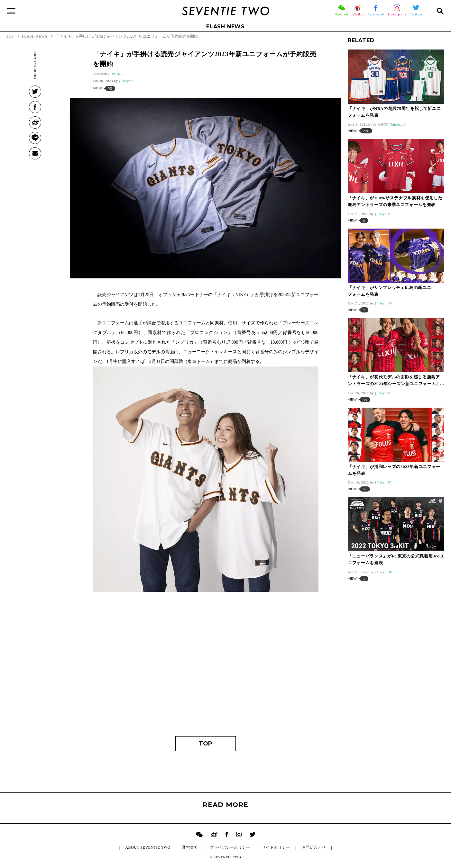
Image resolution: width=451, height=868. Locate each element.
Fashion (101, 74)
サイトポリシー (276, 847)
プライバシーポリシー (230, 847)
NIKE (118, 74)
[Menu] (11, 11)
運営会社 (190, 847)
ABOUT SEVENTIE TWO (148, 847)
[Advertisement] (206, 669)
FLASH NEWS (226, 27)
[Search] (440, 11)
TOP (206, 744)
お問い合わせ (314, 847)
